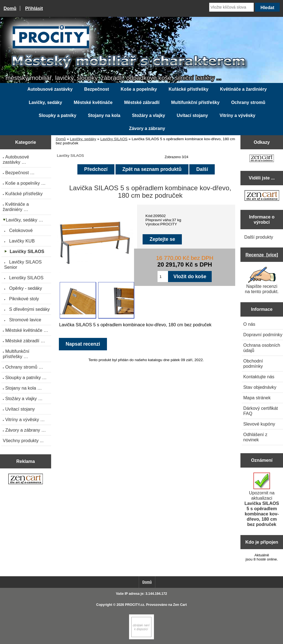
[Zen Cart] (141, 638)
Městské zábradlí (142, 102)
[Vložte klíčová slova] (231, 7)
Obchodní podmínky (253, 363)
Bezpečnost (97, 89)
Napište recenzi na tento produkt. (262, 280)
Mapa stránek (257, 398)
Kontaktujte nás (259, 377)
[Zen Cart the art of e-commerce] (26, 479)
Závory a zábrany (147, 128)
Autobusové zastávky (50, 89)
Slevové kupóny (259, 424)
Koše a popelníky (139, 89)
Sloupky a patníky (57, 115)
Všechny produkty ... (23, 440)
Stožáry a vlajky (148, 115)
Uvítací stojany (192, 115)
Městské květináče (93, 102)
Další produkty (259, 237)
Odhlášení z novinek (255, 437)
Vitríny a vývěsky (237, 115)
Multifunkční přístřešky (195, 102)
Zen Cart (180, 605)
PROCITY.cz (134, 605)
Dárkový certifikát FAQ (260, 411)
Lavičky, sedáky (83, 139)
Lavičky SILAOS (114, 139)
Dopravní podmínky (263, 335)
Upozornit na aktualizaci (262, 500)
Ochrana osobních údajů (262, 348)
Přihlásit (34, 8)
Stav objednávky (260, 387)
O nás (249, 324)
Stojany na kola (104, 115)
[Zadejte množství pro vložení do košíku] (163, 277)
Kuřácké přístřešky (188, 89)
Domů (10, 8)
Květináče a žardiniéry (243, 89)
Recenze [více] (262, 255)
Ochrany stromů (248, 102)
